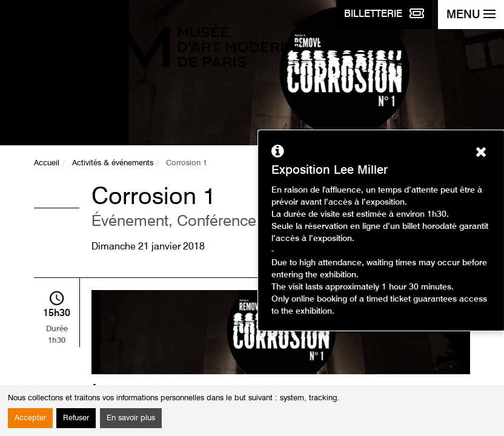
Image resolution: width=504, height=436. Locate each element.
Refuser (76, 418)
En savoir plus (131, 418)
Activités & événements (113, 163)
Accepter (30, 418)
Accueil (47, 163)
